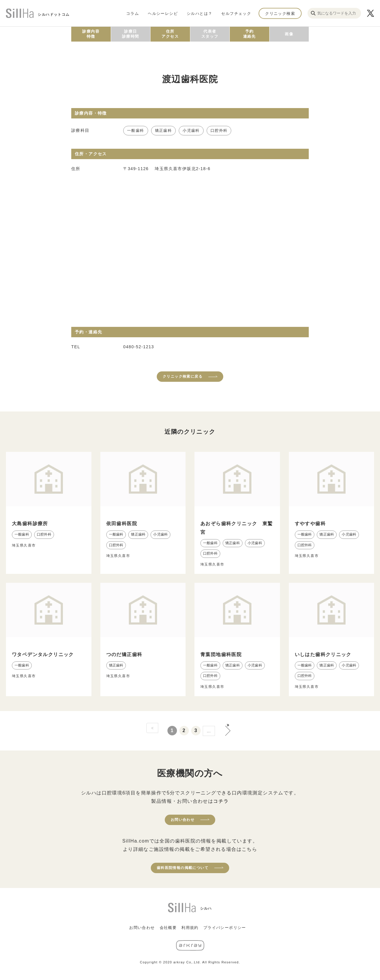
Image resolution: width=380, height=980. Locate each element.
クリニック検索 (280, 13)
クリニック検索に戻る (183, 376)
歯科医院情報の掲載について (183, 868)
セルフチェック (236, 13)
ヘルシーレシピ (163, 13)
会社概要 (168, 928)
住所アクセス (170, 34)
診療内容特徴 (91, 34)
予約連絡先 (250, 34)
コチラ (221, 801)
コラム (133, 13)
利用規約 (190, 928)
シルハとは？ (199, 13)
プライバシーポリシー (225, 928)
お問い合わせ (183, 820)
